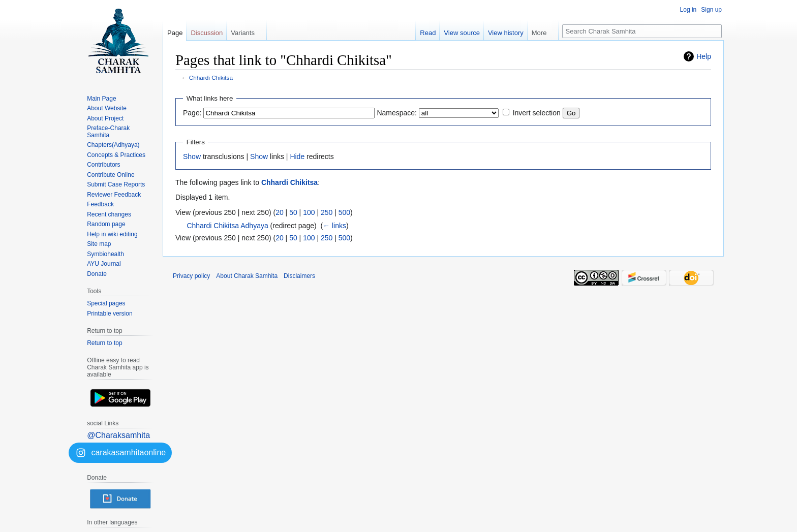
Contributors (103, 165)
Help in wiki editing (112, 234)
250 (327, 212)
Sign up (711, 10)
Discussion (207, 33)
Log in (688, 10)
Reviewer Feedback (114, 195)
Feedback (100, 204)
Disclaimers (299, 276)
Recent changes (109, 214)
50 (293, 212)
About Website (107, 108)
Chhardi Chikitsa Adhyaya (227, 226)
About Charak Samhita (247, 276)
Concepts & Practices (116, 155)
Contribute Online (111, 175)
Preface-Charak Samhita (108, 132)
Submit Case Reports (116, 184)
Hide (297, 157)
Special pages (106, 303)
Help (704, 56)
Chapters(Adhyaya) (113, 145)
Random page (106, 224)
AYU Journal (104, 264)
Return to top (104, 343)
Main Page (101, 99)
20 (280, 212)
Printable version (110, 314)
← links (334, 226)
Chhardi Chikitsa (211, 77)
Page (175, 33)
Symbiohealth (105, 254)
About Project (105, 118)
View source (462, 33)
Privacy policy (191, 276)
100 (309, 212)
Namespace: (397, 113)
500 (344, 212)
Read (428, 33)
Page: (192, 113)
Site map (99, 244)
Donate (97, 274)
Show (192, 157)
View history (506, 33)
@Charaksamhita (118, 435)
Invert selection (537, 113)
